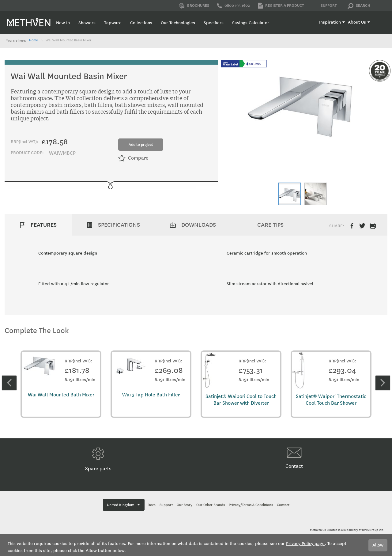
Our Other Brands (211, 505)
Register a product (281, 6)
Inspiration (330, 22)
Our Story (185, 505)
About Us (357, 22)
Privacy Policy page (305, 544)
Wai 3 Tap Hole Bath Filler (151, 395)
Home (34, 40)
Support (324, 6)
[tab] (38, 225)
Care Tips (270, 225)
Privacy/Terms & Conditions (251, 505)
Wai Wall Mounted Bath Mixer (61, 395)
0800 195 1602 (234, 6)
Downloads (199, 225)
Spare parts (98, 460)
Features (44, 225)
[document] (196, 545)
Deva (152, 505)
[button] (290, 194)
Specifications (119, 225)
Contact (294, 458)
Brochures (194, 6)
